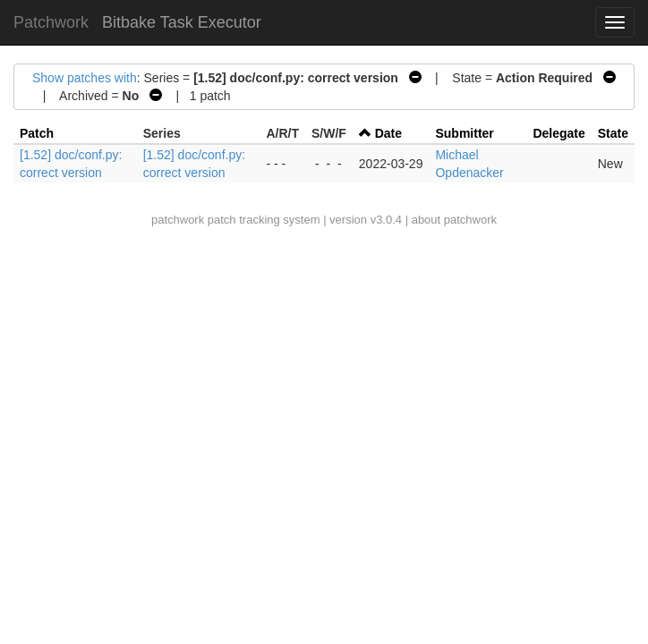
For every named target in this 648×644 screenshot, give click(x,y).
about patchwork (454, 220)
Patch (37, 133)
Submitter (464, 133)
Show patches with (85, 78)
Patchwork (51, 22)
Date (388, 133)
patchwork (178, 220)
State (613, 133)
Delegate (558, 133)
